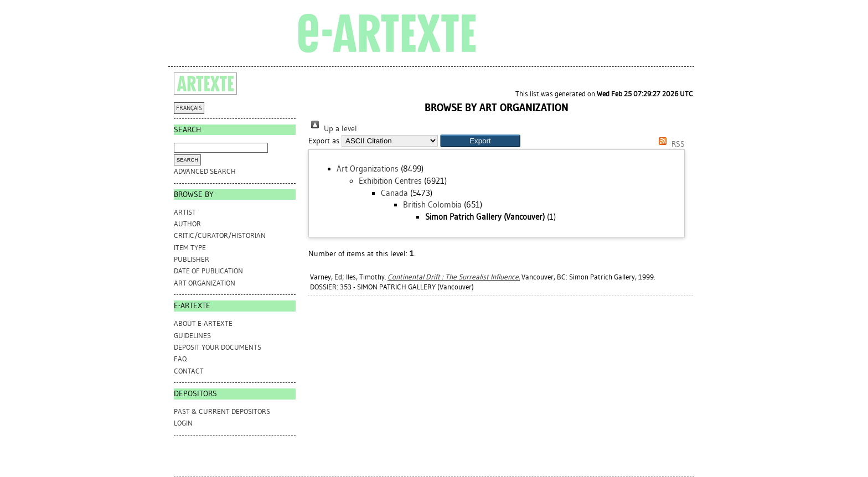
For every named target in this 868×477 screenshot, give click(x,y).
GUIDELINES (192, 336)
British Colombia (432, 205)
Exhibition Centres (390, 181)
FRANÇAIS (189, 108)
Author (187, 224)
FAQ (180, 359)
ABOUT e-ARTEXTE (203, 323)
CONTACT (189, 371)
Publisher (192, 259)
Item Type (190, 248)
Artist (185, 212)
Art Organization (205, 283)
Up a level (333, 129)
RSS (670, 144)
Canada (394, 193)
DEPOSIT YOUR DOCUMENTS (218, 347)
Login (183, 423)
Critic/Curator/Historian (220, 235)
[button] (480, 141)
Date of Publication (208, 271)
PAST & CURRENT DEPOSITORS (222, 411)
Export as (324, 141)
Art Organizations (368, 169)
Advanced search (205, 171)
